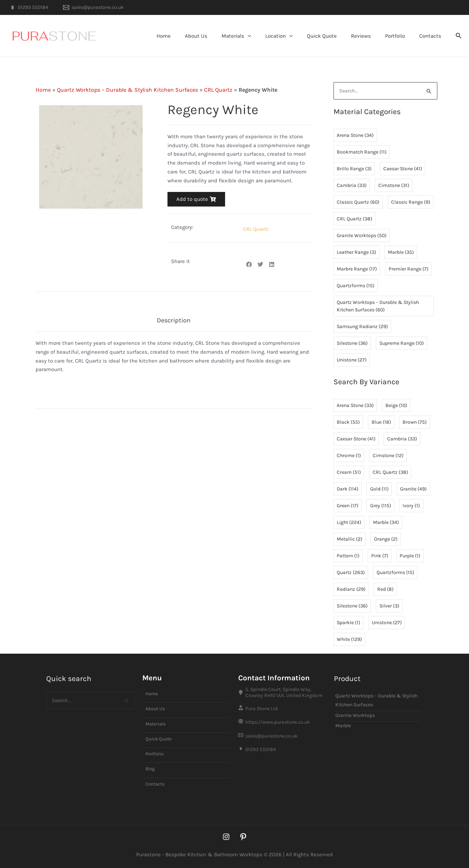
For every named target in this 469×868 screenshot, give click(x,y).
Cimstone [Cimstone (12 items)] (388, 456)
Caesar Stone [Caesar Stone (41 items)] (403, 169)
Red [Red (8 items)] (385, 590)
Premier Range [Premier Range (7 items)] (409, 269)
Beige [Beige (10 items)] (396, 406)
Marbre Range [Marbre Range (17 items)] (357, 269)
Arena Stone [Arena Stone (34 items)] (355, 136)
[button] (267, 36)
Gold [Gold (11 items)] (379, 489)
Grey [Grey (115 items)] (381, 506)
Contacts (432, 36)
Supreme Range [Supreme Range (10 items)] (402, 344)
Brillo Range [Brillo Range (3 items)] (354, 169)
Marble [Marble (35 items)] (401, 253)
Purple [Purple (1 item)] (410, 556)
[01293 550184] (29, 7)
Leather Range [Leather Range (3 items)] (356, 253)
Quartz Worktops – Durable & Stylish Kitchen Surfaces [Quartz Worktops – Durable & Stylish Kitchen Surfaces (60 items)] (378, 306)
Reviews (370, 36)
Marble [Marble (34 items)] (386, 523)
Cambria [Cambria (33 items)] (352, 186)
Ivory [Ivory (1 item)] (411, 506)
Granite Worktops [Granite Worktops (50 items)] (362, 236)
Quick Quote (334, 36)
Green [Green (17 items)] (348, 506)
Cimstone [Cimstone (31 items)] (394, 186)
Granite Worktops (355, 711)
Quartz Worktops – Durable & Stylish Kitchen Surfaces (127, 90)
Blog (151, 768)
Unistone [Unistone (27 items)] (352, 360)
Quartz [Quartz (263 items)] (351, 573)
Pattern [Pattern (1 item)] (348, 556)
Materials (256, 36)
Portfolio (400, 36)
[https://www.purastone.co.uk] (283, 721)
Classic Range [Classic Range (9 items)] (411, 202)
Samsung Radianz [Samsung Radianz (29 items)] (362, 327)
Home (190, 36)
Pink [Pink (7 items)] (380, 556)
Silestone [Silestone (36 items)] (352, 344)
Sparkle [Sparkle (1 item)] (348, 623)
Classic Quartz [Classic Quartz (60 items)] (358, 202)
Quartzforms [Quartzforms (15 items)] (356, 286)
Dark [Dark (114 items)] (348, 489)
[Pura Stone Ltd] (283, 706)
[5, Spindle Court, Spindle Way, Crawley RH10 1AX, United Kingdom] (283, 689)
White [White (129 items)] (349, 640)
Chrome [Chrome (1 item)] (349, 456)
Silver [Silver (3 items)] (389, 606)
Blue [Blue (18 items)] (381, 422)
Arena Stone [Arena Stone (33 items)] (355, 406)
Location (295, 36)
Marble (343, 722)
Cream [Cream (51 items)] (349, 473)
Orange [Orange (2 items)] (386, 539)
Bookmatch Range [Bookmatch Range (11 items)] (362, 152)
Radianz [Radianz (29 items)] (351, 590)
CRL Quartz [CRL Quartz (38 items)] (355, 219)
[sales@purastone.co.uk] (93, 7)
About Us (219, 36)
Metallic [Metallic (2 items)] (350, 539)
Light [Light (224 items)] (349, 523)
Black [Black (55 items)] (348, 422)
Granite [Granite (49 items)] (413, 489)
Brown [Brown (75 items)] (415, 422)
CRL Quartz (218, 90)
